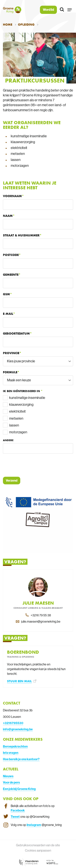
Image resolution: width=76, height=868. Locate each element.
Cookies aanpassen (38, 850)
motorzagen (18, 432)
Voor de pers (11, 782)
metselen (16, 418)
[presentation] (33, 465)
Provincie (11, 353)
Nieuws (8, 776)
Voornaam (12, 196)
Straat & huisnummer (21, 235)
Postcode (11, 255)
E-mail (8, 314)
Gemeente (11, 275)
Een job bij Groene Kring (19, 789)
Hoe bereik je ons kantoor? (21, 759)
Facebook (18, 810)
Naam (8, 216)
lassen (14, 425)
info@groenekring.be (18, 729)
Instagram (34, 825)
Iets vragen (11, 753)
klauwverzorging (21, 404)
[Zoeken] (62, 10)
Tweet (15, 817)
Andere (8, 440)
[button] (70, 10)
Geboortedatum (16, 333)
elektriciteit (17, 411)
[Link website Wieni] (52, 862)
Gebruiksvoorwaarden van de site (38, 845)
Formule (10, 372)
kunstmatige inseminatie (27, 398)
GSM (6, 294)
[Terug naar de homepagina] (12, 10)
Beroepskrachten (15, 746)
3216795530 (14, 723)
